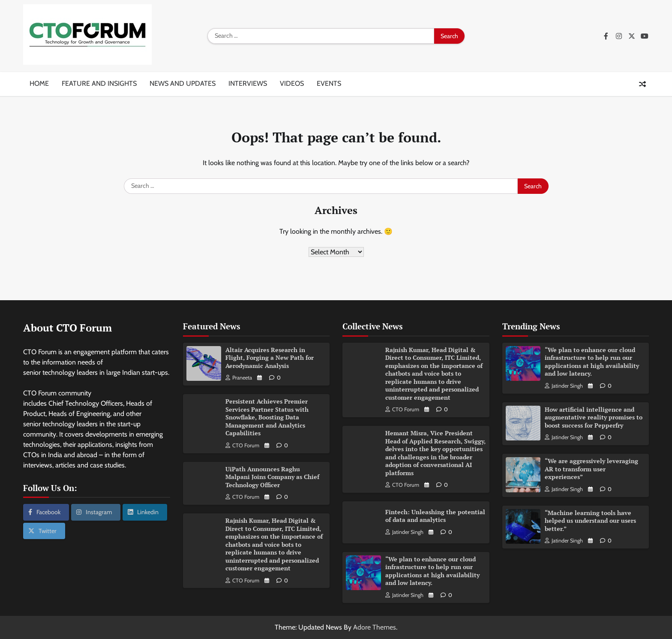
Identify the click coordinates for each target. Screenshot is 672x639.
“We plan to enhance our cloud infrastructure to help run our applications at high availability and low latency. (432, 571)
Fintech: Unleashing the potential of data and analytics (435, 516)
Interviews (248, 83)
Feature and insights (99, 83)
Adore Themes (375, 627)
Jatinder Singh (404, 532)
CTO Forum (242, 445)
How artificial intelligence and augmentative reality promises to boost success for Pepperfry (594, 417)
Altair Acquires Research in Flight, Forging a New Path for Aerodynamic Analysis (270, 358)
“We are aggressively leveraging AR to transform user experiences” (591, 469)
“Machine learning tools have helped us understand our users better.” (590, 521)
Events (329, 83)
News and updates (183, 83)
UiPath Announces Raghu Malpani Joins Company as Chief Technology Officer (272, 477)
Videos (292, 83)
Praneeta (239, 378)
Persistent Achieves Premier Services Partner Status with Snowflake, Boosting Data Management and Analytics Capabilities (267, 417)
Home (39, 83)
